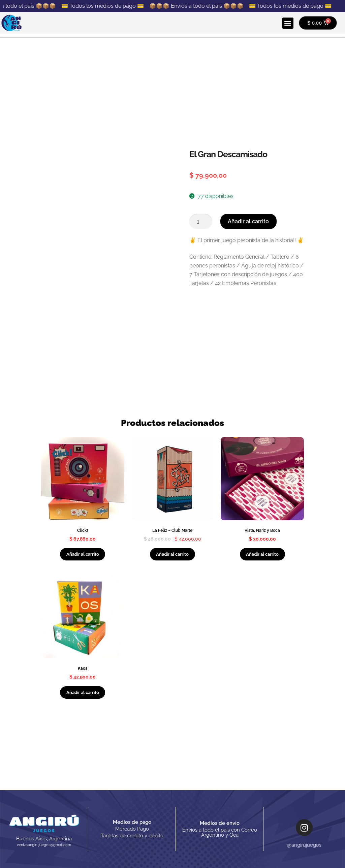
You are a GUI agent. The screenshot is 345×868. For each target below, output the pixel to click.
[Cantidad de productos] (201, 222)
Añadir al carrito (248, 221)
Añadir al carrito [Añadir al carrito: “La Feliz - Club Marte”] (172, 554)
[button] (288, 23)
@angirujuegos (304, 845)
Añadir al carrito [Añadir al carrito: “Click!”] (83, 554)
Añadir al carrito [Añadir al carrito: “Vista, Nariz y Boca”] (262, 554)
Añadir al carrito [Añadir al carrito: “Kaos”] (83, 692)
